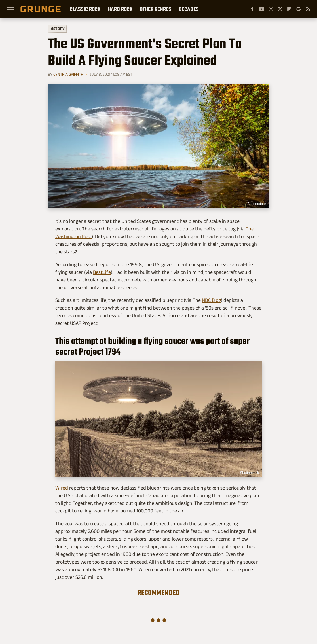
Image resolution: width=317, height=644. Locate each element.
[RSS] (308, 9)
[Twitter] (280, 9)
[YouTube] (262, 9)
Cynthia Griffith (68, 74)
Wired (62, 488)
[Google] (299, 9)
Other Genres (156, 9)
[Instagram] (271, 9)
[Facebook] (252, 9)
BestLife (102, 272)
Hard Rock (120, 9)
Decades (189, 9)
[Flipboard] (289, 9)
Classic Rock (85, 9)
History (57, 28)
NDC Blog (211, 300)
